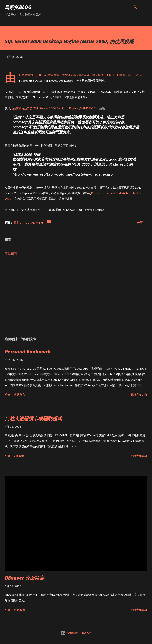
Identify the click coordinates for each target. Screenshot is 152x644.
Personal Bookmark (28, 352)
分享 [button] (140, 223)
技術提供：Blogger (76, 633)
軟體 (17, 223)
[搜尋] (135, 7)
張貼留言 (11, 254)
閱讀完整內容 (139, 395)
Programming (32, 223)
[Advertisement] (76, 296)
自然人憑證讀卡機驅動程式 (33, 418)
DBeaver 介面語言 (24, 578)
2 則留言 (19, 456)
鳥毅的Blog (18, 7)
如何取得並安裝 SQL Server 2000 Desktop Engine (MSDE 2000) (55, 108)
